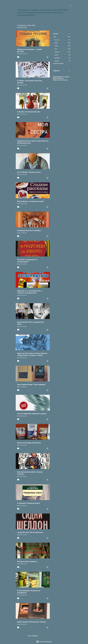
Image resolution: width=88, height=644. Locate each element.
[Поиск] (71, 5)
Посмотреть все (22, 28)
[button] (47, 57)
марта (56, 55)
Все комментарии (61, 80)
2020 (55, 37)
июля (56, 43)
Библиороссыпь (30, 5)
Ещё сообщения (33, 636)
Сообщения (59, 78)
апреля (57, 52)
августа (57, 40)
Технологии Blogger (44, 642)
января (57, 61)
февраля (57, 58)
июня (56, 46)
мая (56, 49)
